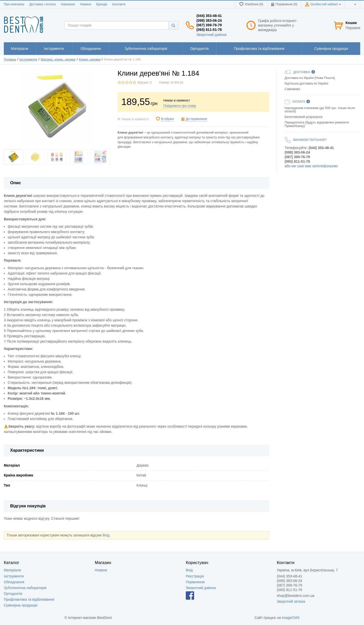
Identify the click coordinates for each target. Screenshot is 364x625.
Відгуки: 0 (145, 82)
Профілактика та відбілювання (29, 599)
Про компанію (14, 4)
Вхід (106, 535)
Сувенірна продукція (21, 605)
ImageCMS (291, 618)
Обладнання (14, 582)
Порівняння (195, 582)
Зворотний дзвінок (211, 35)
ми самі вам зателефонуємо (315, 166)
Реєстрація (195, 576)
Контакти (119, 4)
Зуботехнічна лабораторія (25, 588)
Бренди (102, 4)
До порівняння (196, 119)
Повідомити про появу (180, 106)
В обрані (168, 119)
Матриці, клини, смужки (58, 59)
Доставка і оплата (42, 4)
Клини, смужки (90, 59)
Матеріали (12, 570)
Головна (10, 59)
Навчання (68, 4)
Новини (86, 4)
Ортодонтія (13, 594)
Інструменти (28, 59)
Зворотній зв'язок (291, 601)
